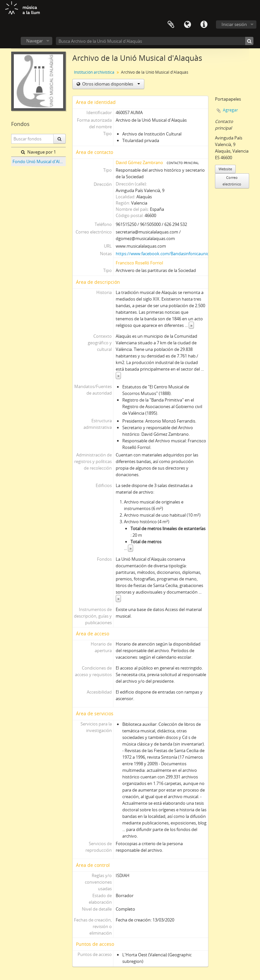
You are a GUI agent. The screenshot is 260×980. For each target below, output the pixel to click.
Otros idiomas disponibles (111, 84)
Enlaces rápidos (204, 25)
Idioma (187, 25)
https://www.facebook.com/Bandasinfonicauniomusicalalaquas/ (178, 254)
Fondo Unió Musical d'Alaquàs (39, 161)
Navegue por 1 (38, 152)
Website (225, 169)
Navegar (35, 41)
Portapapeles (171, 25)
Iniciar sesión (234, 24)
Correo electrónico (232, 181)
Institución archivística (94, 72)
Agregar (230, 110)
